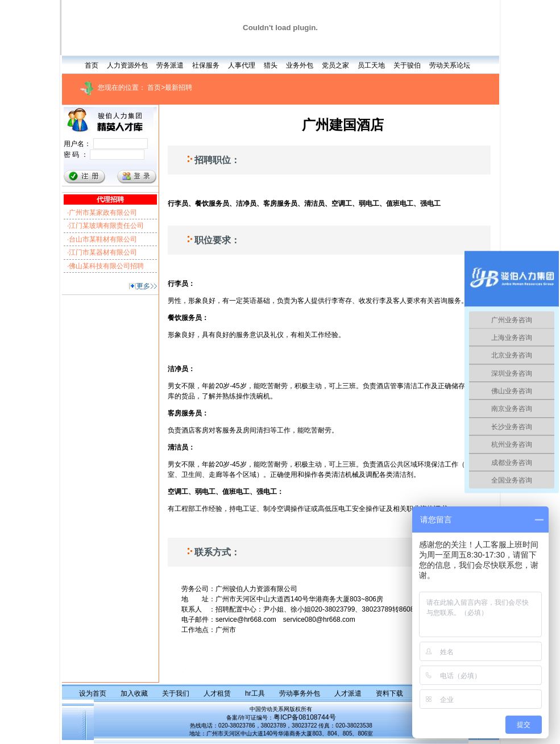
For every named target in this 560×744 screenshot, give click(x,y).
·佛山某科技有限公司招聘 (105, 266)
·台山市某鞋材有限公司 (102, 239)
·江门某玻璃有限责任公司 (105, 226)
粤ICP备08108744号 (304, 717)
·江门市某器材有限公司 (102, 252)
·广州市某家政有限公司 (102, 213)
